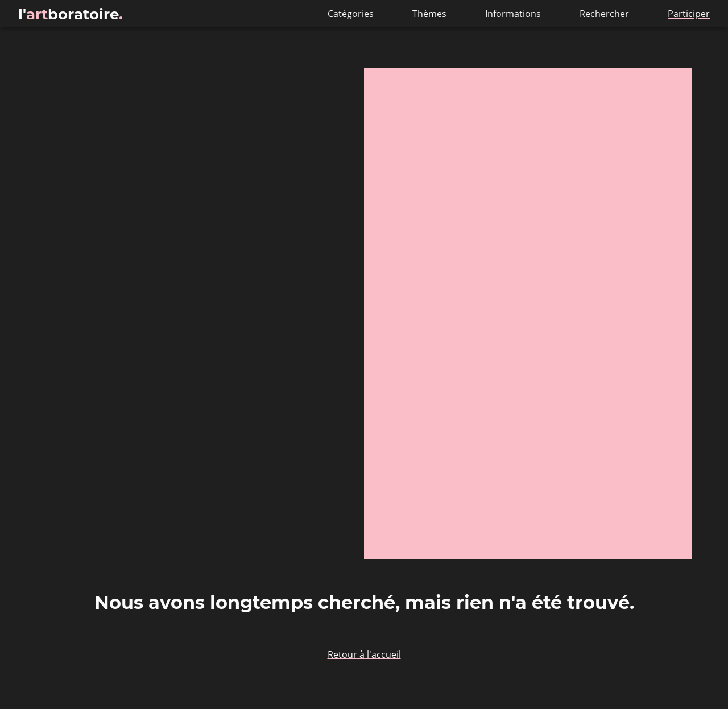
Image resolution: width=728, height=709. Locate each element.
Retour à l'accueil (364, 654)
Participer (689, 14)
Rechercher (605, 14)
